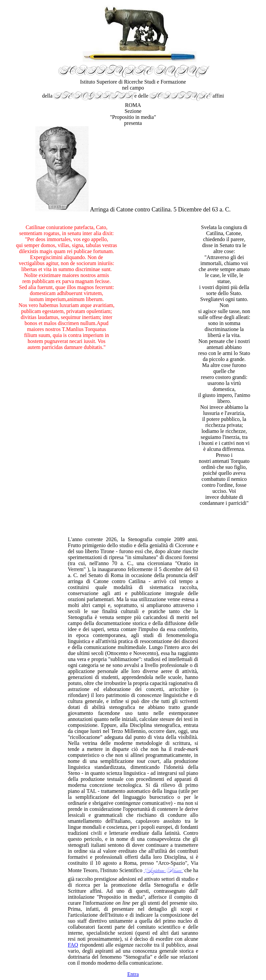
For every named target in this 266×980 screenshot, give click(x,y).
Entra (133, 974)
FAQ (73, 945)
